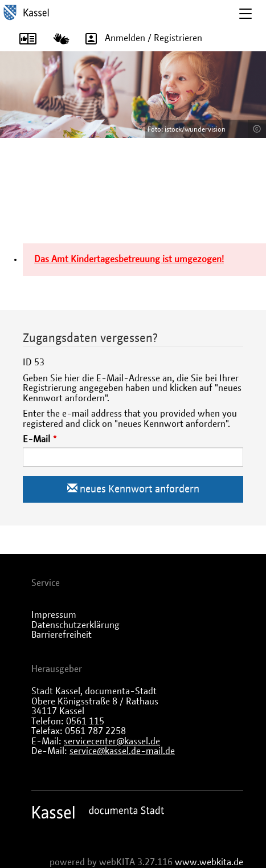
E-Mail (36, 439)
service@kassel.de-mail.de (122, 751)
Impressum (54, 615)
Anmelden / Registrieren (140, 38)
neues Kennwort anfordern (133, 489)
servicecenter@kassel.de (112, 741)
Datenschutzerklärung (75, 625)
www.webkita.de (209, 862)
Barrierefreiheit (62, 635)
